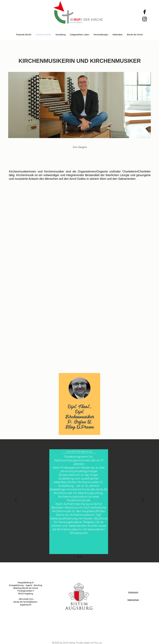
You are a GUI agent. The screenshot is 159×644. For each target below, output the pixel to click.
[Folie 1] (78, 557)
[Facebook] (145, 12)
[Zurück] (16, 501)
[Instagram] (145, 19)
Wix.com (98, 643)
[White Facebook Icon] (81, 630)
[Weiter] (143, 501)
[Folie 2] (81, 557)
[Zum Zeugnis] (80, 147)
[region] (79, 404)
